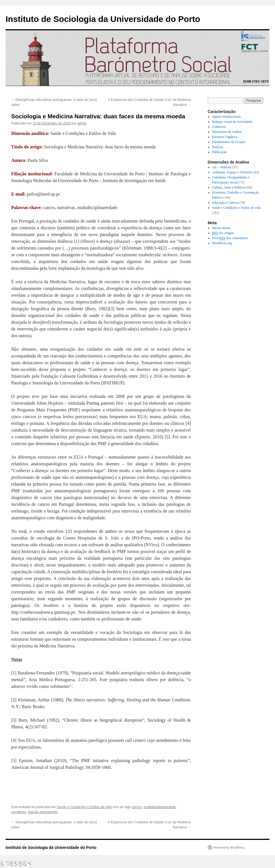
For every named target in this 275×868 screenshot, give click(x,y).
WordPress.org (222, 243)
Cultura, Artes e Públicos (229, 187)
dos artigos (223, 233)
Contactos (219, 127)
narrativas (19, 812)
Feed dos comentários (230, 238)
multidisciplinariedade (160, 807)
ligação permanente (43, 812)
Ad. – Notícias (222, 167)
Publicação (220, 152)
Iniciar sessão (221, 228)
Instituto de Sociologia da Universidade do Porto (103, 19)
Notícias (218, 147)
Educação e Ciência (225, 203)
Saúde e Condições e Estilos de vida (84, 807)
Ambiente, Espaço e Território (232, 172)
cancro (137, 807)
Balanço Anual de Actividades (232, 122)
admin (82, 123)
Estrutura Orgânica (225, 137)
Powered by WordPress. (229, 847)
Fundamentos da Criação (229, 142)
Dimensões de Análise (227, 132)
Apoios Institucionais (226, 117)
